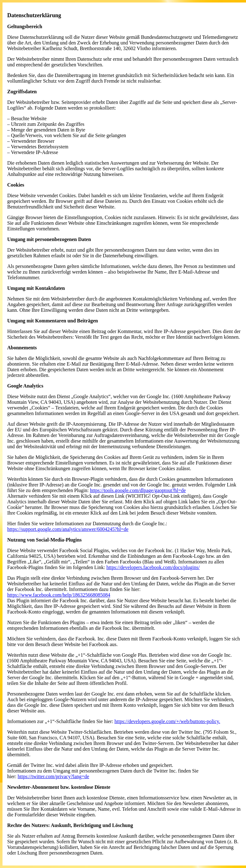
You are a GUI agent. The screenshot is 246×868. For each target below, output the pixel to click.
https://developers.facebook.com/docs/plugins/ (153, 567)
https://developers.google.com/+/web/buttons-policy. (167, 721)
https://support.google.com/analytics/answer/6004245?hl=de (68, 529)
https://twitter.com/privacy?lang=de (53, 776)
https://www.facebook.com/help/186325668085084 (59, 595)
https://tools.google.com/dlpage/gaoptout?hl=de (138, 490)
